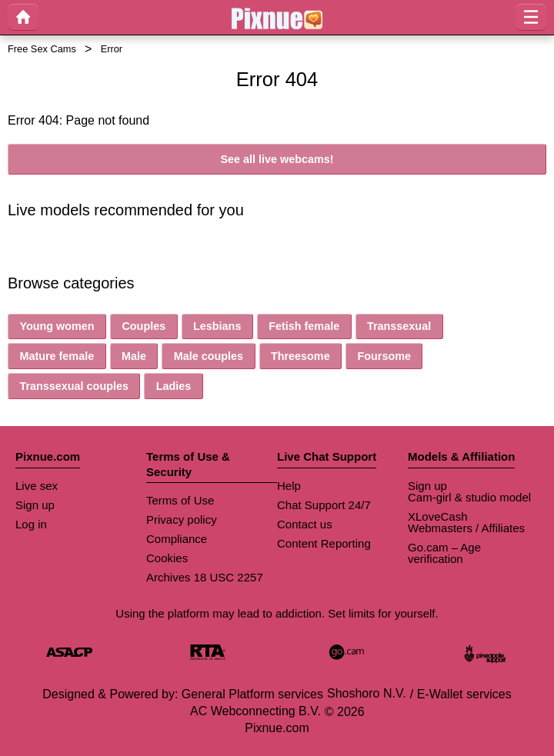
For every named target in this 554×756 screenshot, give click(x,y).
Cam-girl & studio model (469, 497)
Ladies (174, 386)
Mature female (57, 356)
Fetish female (304, 326)
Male (134, 356)
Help (289, 486)
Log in (31, 524)
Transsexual (399, 326)
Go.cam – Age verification (444, 553)
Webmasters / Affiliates (466, 528)
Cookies (167, 558)
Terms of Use (180, 500)
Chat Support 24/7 (324, 505)
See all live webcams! (277, 159)
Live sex (37, 486)
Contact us (305, 524)
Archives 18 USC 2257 (205, 577)
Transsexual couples (74, 386)
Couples (144, 326)
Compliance (177, 539)
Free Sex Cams (42, 49)
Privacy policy (182, 520)
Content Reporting (324, 543)
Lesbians (217, 326)
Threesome (300, 356)
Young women (57, 326)
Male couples (209, 356)
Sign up (35, 505)
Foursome (384, 356)
